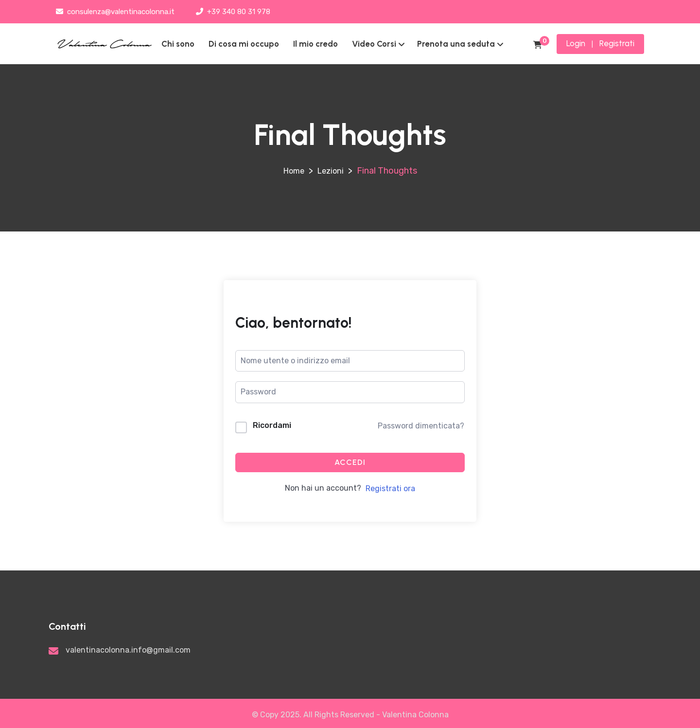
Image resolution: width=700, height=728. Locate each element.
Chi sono (178, 44)
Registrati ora (390, 488)
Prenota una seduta (456, 44)
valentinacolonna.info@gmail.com (128, 650)
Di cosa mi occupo (244, 44)
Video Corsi (374, 44)
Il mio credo (315, 44)
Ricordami (272, 425)
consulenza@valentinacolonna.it (115, 12)
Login (576, 43)
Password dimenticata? (421, 426)
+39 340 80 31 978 (233, 12)
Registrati (617, 43)
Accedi (350, 462)
